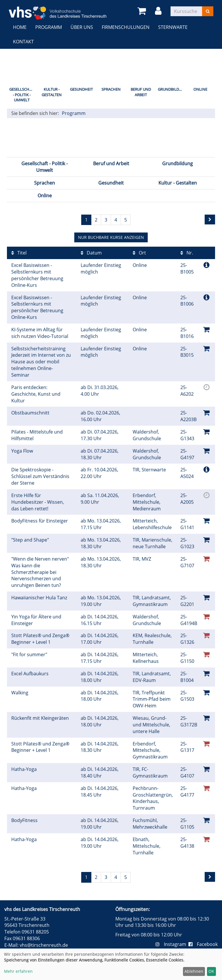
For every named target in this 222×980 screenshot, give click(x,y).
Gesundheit (81, 89)
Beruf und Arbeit (141, 92)
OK (211, 971)
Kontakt (23, 42)
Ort (139, 253)
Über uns (82, 27)
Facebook (203, 944)
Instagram (172, 944)
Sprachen (111, 89)
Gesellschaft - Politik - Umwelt (22, 95)
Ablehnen (194, 971)
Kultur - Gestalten (52, 92)
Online (200, 89)
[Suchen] (208, 11)
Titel (19, 253)
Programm (49, 27)
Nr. (187, 253)
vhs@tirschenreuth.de (44, 945)
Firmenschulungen (126, 27)
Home (20, 27)
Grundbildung (172, 89)
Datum (91, 253)
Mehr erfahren (18, 971)
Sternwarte (173, 27)
